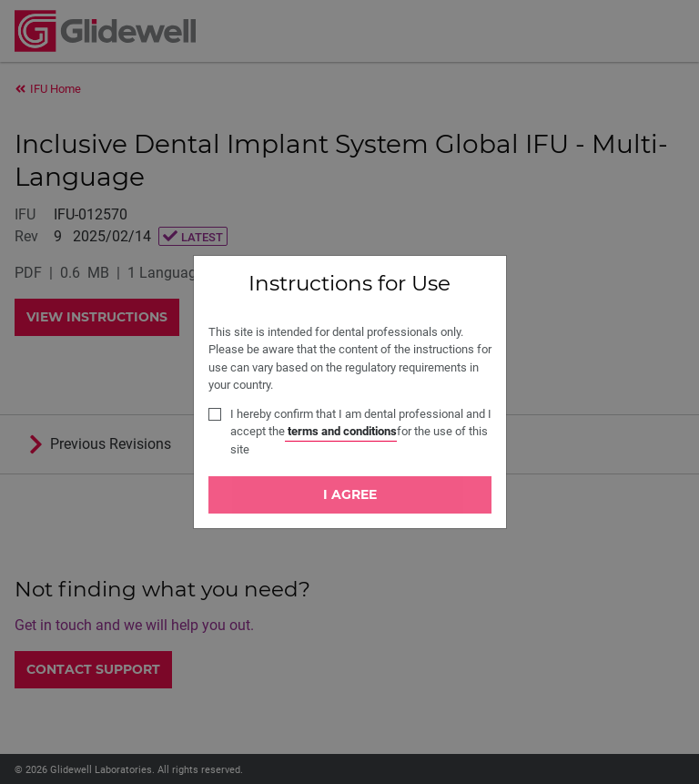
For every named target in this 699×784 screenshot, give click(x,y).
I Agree (350, 494)
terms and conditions (341, 431)
